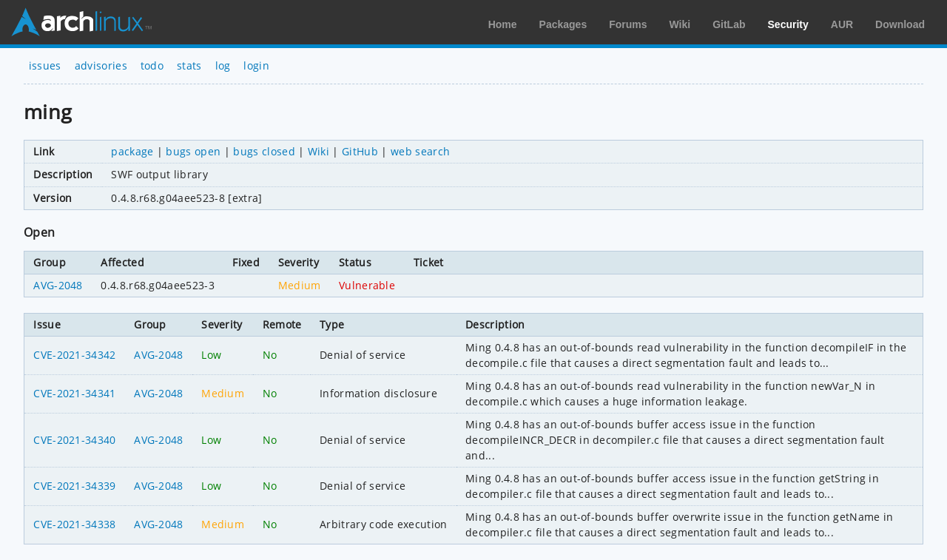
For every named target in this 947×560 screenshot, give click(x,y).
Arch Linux (81, 22)
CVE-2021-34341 (74, 393)
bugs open (193, 151)
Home (503, 24)
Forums (628, 24)
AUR (842, 24)
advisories (101, 65)
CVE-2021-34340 (74, 440)
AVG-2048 (58, 285)
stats (189, 65)
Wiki (680, 24)
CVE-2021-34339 (74, 486)
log (223, 65)
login (256, 65)
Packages (563, 24)
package (132, 151)
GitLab (729, 24)
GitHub (360, 151)
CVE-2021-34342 (74, 355)
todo (152, 65)
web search (420, 151)
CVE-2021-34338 (74, 524)
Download (900, 24)
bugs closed (264, 151)
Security (788, 24)
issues (45, 65)
